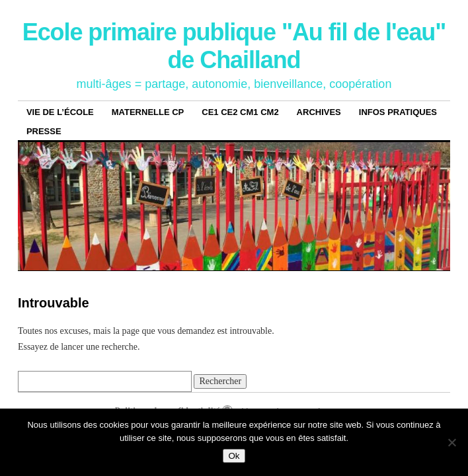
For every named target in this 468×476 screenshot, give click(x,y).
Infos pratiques (398, 112)
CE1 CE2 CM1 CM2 (240, 112)
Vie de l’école (60, 112)
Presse (44, 131)
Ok (234, 456)
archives (319, 112)
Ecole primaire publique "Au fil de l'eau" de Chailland (234, 46)
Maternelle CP (148, 112)
